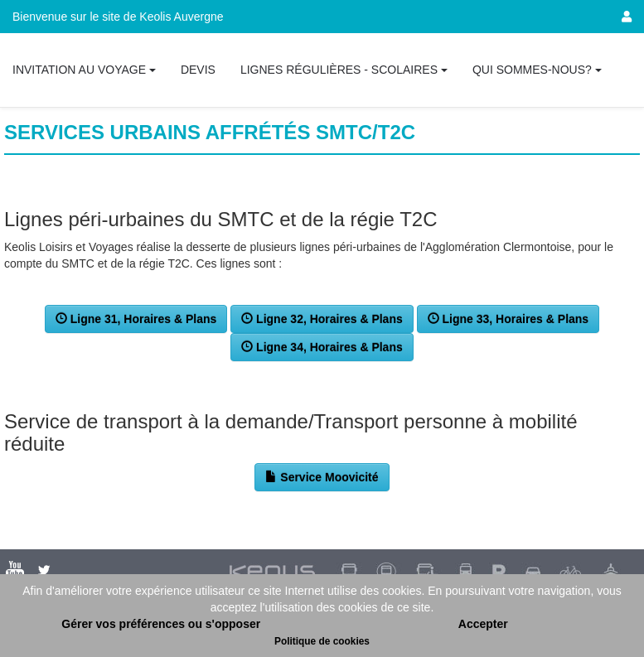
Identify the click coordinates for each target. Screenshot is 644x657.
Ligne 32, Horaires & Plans (322, 319)
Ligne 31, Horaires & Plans (136, 319)
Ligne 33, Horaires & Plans (508, 319)
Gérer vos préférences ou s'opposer (161, 624)
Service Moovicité (322, 477)
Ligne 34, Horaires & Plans (322, 347)
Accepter (483, 624)
